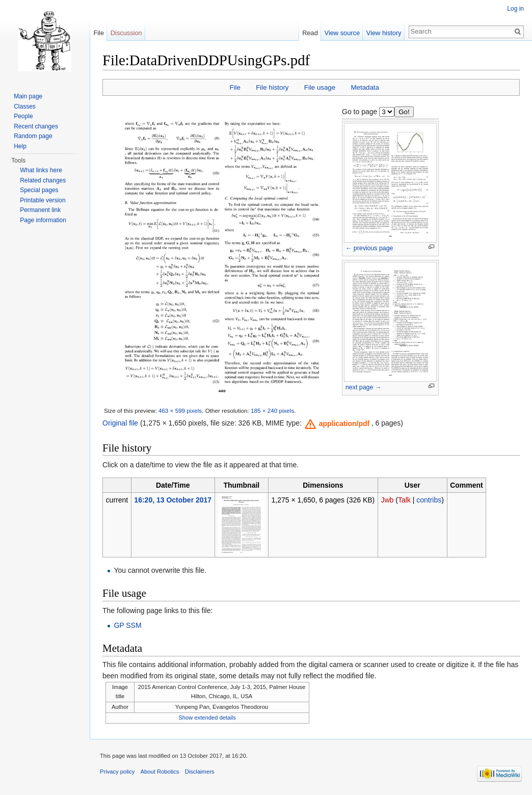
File (235, 87)
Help (20, 146)
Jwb (387, 500)
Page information (43, 220)
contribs (429, 500)
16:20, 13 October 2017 (173, 500)
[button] (338, 423)
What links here (41, 170)
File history (272, 87)
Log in (515, 9)
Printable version (43, 200)
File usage (320, 87)
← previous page (369, 248)
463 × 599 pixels (180, 410)
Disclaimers (200, 772)
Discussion (126, 33)
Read (310, 33)
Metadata (365, 87)
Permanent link (40, 210)
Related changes (43, 180)
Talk (404, 500)
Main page (28, 96)
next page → (363, 387)
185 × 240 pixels (272, 410)
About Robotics (160, 772)
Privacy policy (117, 772)
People (23, 116)
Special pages (39, 190)
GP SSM (127, 625)
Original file (120, 423)
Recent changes (36, 126)
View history (384, 33)
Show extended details (207, 718)
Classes (25, 107)
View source (342, 33)
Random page (33, 136)
